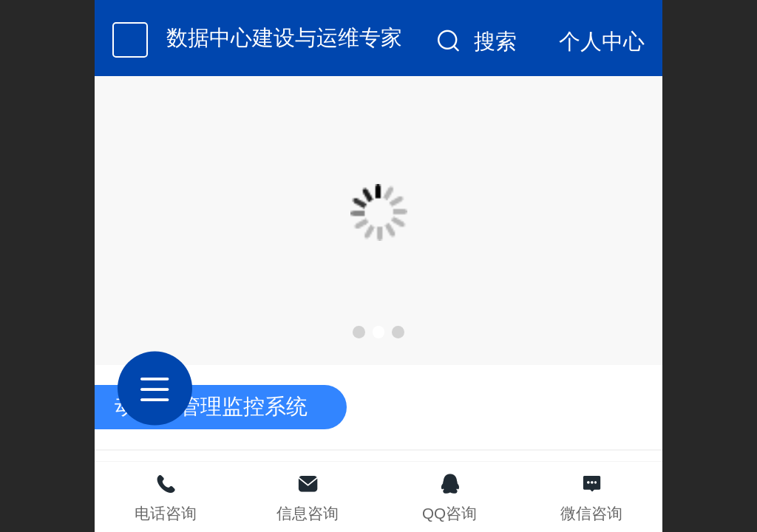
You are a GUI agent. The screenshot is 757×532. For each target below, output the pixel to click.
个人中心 (602, 41)
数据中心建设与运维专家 (284, 38)
